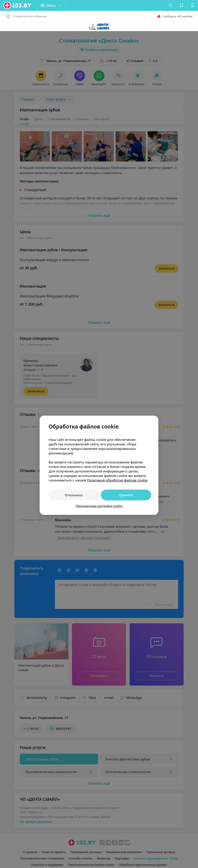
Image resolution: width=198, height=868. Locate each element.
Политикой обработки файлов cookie (117, 449)
